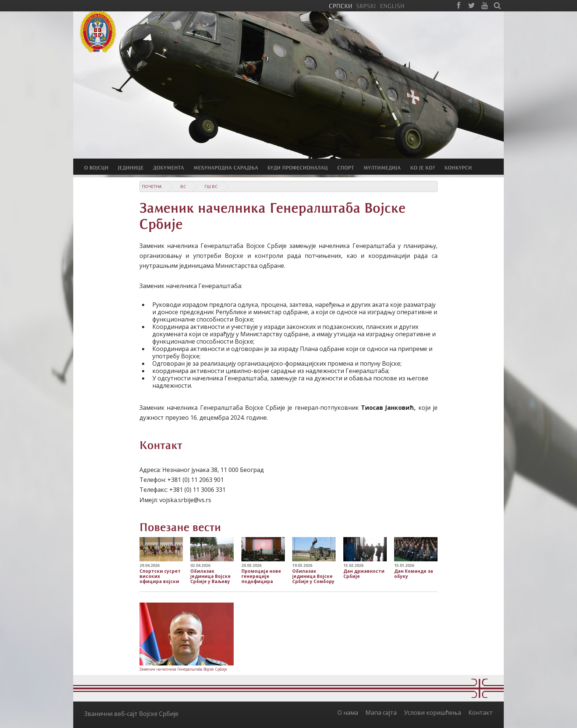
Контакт (481, 713)
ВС (183, 186)
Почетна (152, 186)
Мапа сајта (381, 713)
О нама (348, 713)
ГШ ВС (211, 186)
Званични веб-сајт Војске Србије (131, 714)
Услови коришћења (433, 713)
